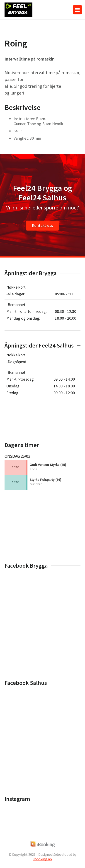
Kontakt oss (42, 225)
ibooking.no (43, 859)
